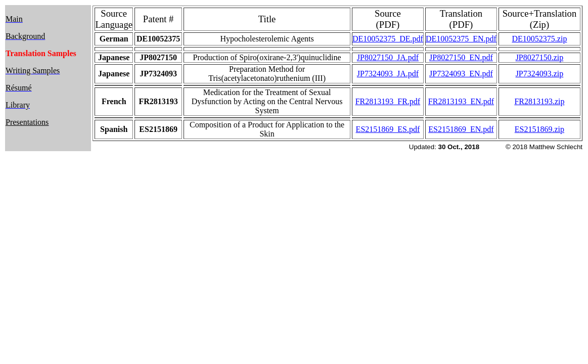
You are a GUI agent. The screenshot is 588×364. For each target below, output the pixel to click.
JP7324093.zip (540, 74)
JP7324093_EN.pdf (461, 74)
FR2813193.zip (539, 101)
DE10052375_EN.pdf (461, 39)
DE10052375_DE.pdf (388, 39)
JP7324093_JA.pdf (388, 74)
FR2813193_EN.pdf (461, 101)
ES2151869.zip (539, 129)
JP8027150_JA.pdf (388, 57)
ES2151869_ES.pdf (388, 129)
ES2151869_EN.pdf (461, 129)
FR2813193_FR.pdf (388, 101)
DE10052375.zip (540, 39)
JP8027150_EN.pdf (461, 57)
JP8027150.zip (540, 57)
